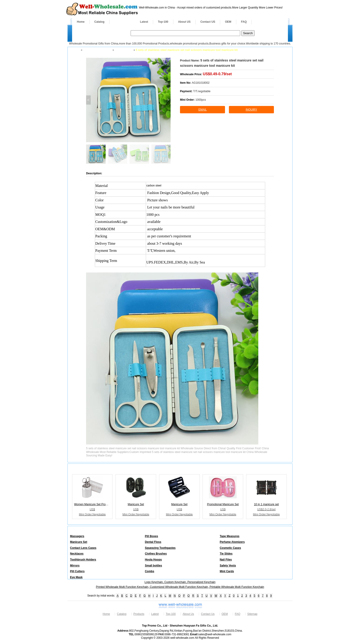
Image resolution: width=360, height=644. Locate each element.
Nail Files (226, 560)
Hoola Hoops (153, 560)
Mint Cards (227, 571)
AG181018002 (201, 83)
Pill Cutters (77, 571)
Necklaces (77, 554)
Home (81, 22)
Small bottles (153, 566)
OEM (228, 22)
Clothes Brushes (156, 554)
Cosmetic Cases (230, 548)
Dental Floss (153, 542)
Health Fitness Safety (97, 50)
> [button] (168, 100)
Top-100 (163, 22)
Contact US (208, 22)
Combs (150, 571)
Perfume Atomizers (232, 542)
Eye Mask (76, 577)
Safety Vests (228, 566)
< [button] (88, 100)
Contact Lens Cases (83, 548)
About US (184, 22)
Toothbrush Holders (83, 560)
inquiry (251, 110)
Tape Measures (230, 536)
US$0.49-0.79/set (217, 74)
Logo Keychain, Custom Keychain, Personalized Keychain (180, 582)
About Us (188, 614)
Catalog (99, 22)
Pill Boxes (151, 536)
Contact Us (208, 614)
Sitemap (252, 614)
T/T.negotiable (202, 91)
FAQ (244, 22)
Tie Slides (226, 554)
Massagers (77, 536)
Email (202, 110)
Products (122, 22)
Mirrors (75, 566)
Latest (144, 22)
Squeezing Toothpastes (160, 548)
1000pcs (201, 100)
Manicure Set (123, 50)
